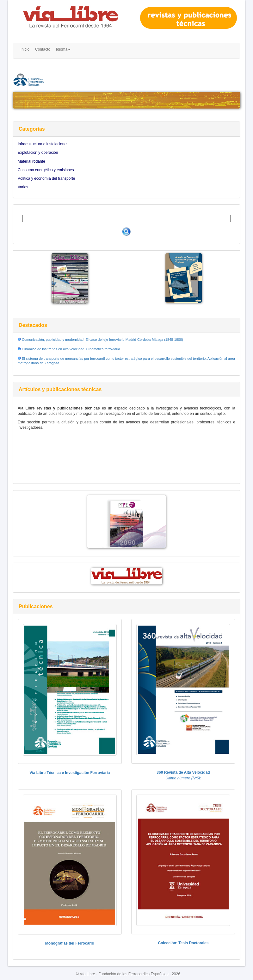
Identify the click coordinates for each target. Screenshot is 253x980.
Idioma (63, 49)
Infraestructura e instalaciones (43, 144)
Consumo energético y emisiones (46, 170)
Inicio (25, 49)
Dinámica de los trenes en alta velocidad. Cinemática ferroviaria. (71, 349)
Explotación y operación (38, 153)
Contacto (43, 49)
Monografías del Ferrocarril (70, 943)
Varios (23, 187)
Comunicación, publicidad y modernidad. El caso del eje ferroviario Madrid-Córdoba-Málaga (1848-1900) (102, 340)
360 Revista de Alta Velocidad (183, 772)
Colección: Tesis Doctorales (183, 943)
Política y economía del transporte (46, 178)
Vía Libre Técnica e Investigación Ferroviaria (70, 773)
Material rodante (31, 161)
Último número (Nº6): (183, 778)
